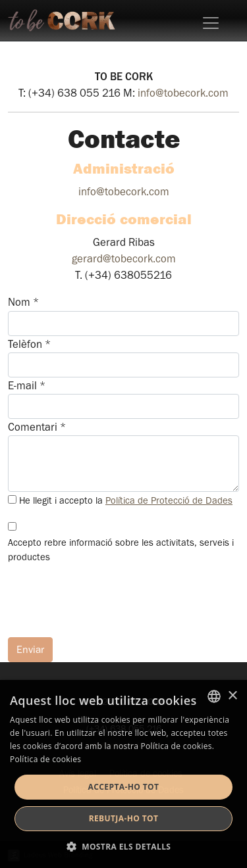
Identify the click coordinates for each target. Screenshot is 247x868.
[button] (124, 846)
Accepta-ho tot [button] (124, 787)
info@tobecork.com (183, 93)
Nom (23, 302)
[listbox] (214, 696)
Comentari (37, 427)
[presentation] (108, 601)
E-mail (27, 386)
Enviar (30, 650)
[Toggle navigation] (211, 23)
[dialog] (123, 774)
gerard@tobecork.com (124, 259)
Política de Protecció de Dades (169, 501)
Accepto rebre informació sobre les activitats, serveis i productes (121, 550)
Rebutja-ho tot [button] (124, 818)
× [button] (232, 696)
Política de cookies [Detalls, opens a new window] (45, 759)
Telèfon (29, 344)
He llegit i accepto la (126, 501)
